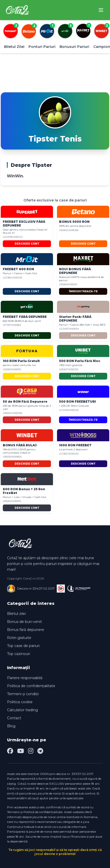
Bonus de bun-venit (24, 622)
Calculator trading (22, 710)
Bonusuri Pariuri (74, 47)
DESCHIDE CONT (27, 244)
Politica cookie (20, 702)
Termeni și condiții (23, 694)
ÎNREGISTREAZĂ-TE (83, 291)
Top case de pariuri (23, 646)
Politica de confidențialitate (31, 686)
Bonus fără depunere (26, 630)
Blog (11, 726)
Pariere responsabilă (25, 678)
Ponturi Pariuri (42, 47)
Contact (14, 718)
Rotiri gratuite (19, 638)
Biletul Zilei (14, 47)
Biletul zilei (16, 614)
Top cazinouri (19, 654)
